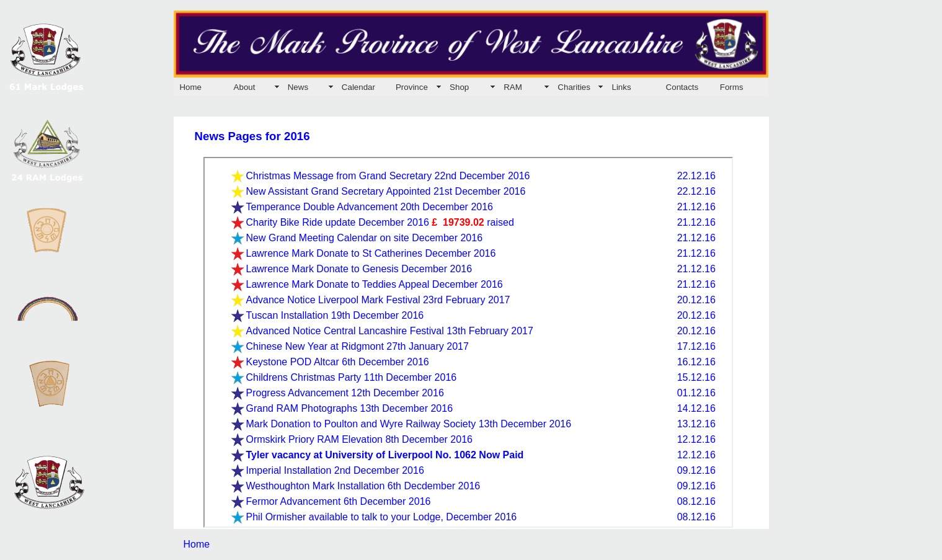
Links (621, 87)
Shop (459, 87)
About (245, 87)
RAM (513, 87)
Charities (574, 87)
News (298, 87)
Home (190, 87)
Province (412, 87)
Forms (732, 87)
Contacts (682, 87)
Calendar (358, 87)
